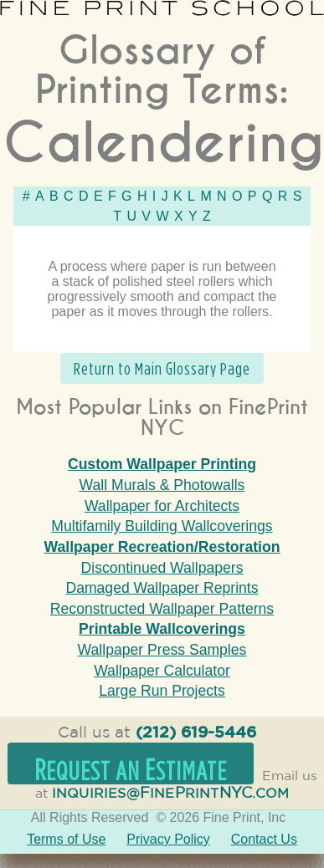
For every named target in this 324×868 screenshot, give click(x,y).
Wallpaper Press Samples (162, 650)
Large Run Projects (162, 691)
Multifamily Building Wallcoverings (162, 526)
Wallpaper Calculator (162, 671)
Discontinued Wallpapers (162, 568)
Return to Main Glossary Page (162, 368)
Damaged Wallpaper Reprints (162, 588)
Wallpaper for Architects (162, 506)
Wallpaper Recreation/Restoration (162, 547)
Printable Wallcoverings (162, 629)
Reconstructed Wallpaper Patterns (162, 609)
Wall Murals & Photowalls (162, 485)
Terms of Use (66, 839)
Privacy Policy (168, 839)
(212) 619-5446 (196, 733)
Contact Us (264, 839)
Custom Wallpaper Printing (162, 464)
